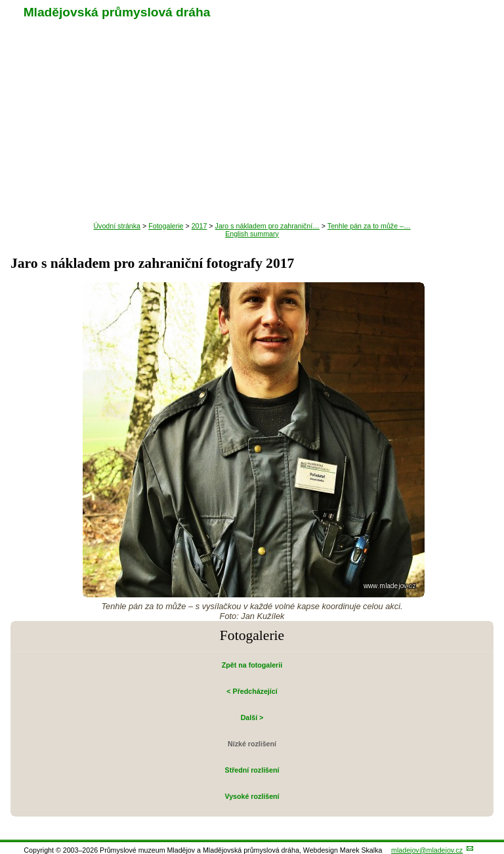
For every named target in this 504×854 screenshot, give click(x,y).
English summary (252, 234)
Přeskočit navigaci (1, 1)
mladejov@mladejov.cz (427, 850)
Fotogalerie (252, 175)
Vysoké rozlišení (252, 796)
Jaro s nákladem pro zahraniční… (267, 226)
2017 (199, 226)
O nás (252, 202)
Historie (252, 149)
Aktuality (252, 70)
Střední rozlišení (252, 770)
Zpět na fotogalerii (252, 665)
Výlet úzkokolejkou (252, 96)
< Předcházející (252, 691)
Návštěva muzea (252, 123)
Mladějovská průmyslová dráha (117, 12)
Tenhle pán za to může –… (369, 226)
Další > (252, 717)
